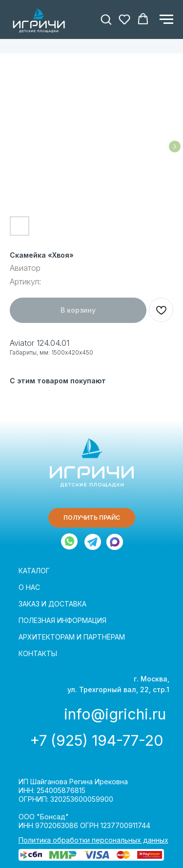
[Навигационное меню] (166, 19)
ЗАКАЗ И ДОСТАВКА (52, 604)
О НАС (29, 587)
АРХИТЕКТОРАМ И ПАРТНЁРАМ (72, 637)
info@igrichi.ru (115, 714)
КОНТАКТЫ (38, 653)
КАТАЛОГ (34, 571)
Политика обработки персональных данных (93, 840)
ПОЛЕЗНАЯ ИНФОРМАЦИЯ (62, 620)
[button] (106, 19)
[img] (93, 542)
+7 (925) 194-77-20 (96, 740)
